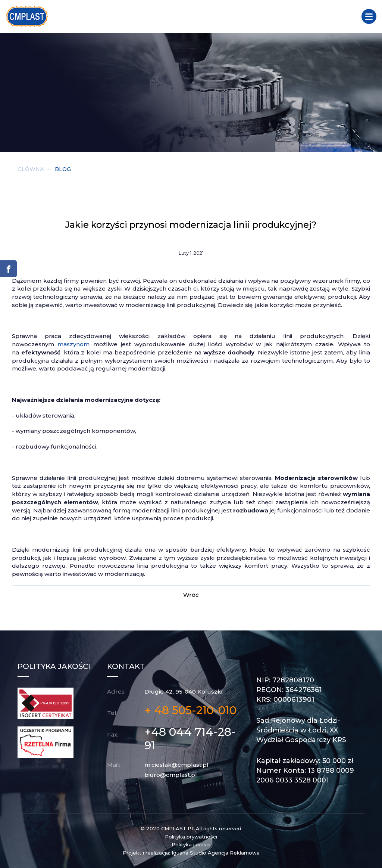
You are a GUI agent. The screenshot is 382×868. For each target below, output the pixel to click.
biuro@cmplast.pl (171, 775)
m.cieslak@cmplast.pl (176, 765)
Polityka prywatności (191, 837)
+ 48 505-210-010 (190, 710)
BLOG (63, 169)
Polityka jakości (191, 844)
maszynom (73, 344)
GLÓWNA (31, 169)
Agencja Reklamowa (234, 853)
